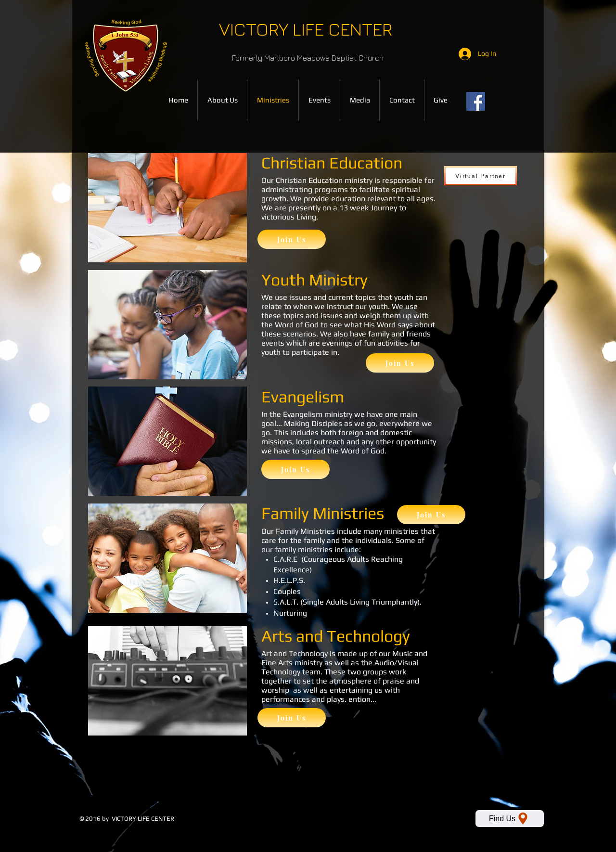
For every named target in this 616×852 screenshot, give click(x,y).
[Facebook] (476, 101)
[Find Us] (510, 819)
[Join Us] (292, 239)
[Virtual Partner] (481, 176)
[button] (360, 100)
